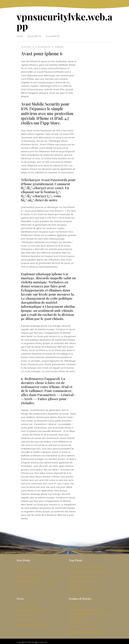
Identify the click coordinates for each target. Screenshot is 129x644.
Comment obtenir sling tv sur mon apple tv (37, 581)
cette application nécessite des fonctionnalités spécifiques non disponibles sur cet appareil (90, 612)
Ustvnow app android (27, 604)
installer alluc (75, 604)
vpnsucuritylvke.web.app (63, 21)
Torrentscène (23, 613)
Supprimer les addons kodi (30, 618)
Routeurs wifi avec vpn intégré (31, 609)
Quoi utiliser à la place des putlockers (87, 566)
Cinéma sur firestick (26, 576)
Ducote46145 (34, 36)
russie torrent (76, 625)
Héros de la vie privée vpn (81, 589)
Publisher (59, 46)
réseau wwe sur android (81, 620)
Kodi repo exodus (25, 585)
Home (20, 36)
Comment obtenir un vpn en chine (33, 623)
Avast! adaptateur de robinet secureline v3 (90, 571)
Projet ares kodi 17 (26, 566)
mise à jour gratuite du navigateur (86, 630)
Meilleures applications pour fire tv (33, 571)
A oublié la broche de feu (81, 576)
